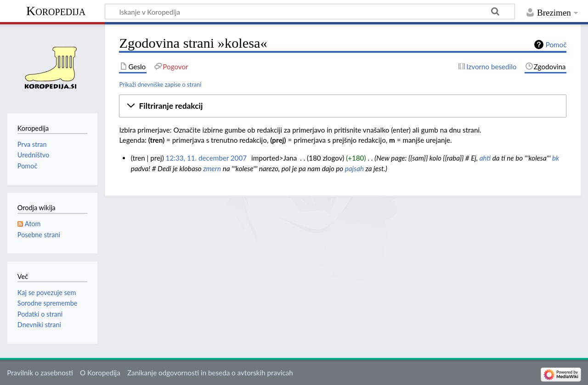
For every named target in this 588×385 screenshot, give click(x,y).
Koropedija (56, 11)
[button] (343, 106)
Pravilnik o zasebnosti (40, 373)
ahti (485, 158)
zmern (212, 168)
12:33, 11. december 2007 (206, 158)
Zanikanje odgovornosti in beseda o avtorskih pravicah (210, 373)
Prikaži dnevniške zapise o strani (160, 84)
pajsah (354, 168)
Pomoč (556, 45)
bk (556, 158)
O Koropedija (100, 373)
